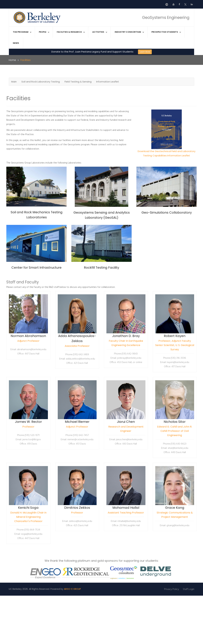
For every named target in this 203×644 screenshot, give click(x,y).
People (43, 32)
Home (12, 60)
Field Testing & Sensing (78, 82)
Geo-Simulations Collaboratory (167, 212)
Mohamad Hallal (126, 508)
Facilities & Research (69, 32)
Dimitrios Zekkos (77, 508)
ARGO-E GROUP (72, 589)
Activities (98, 32)
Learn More (145, 52)
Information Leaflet (108, 82)
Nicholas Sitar (175, 422)
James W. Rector (28, 422)
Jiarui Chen (126, 422)
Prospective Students (165, 32)
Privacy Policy (172, 589)
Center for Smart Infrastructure (36, 268)
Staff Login (189, 589)
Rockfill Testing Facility (101, 268)
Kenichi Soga (28, 508)
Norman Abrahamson (28, 336)
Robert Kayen (175, 336)
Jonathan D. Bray (126, 336)
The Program (21, 32)
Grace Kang (175, 508)
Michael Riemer (77, 422)
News (16, 43)
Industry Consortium (128, 32)
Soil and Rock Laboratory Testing (41, 82)
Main (14, 82)
